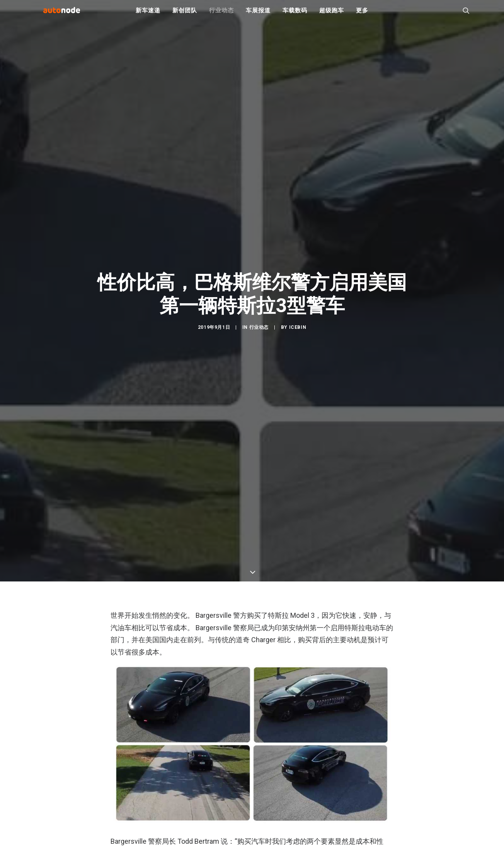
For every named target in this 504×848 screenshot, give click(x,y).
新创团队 (185, 15)
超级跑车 (331, 15)
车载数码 (295, 15)
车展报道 (258, 15)
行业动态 (221, 15)
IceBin (298, 360)
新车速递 (148, 15)
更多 (362, 15)
